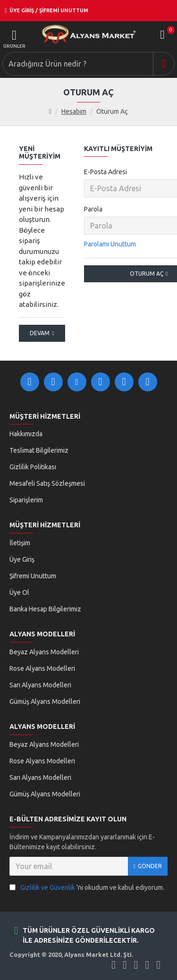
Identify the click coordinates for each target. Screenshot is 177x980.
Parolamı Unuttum (110, 244)
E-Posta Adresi (105, 172)
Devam (40, 333)
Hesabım (74, 111)
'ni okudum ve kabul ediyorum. (87, 888)
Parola (93, 209)
